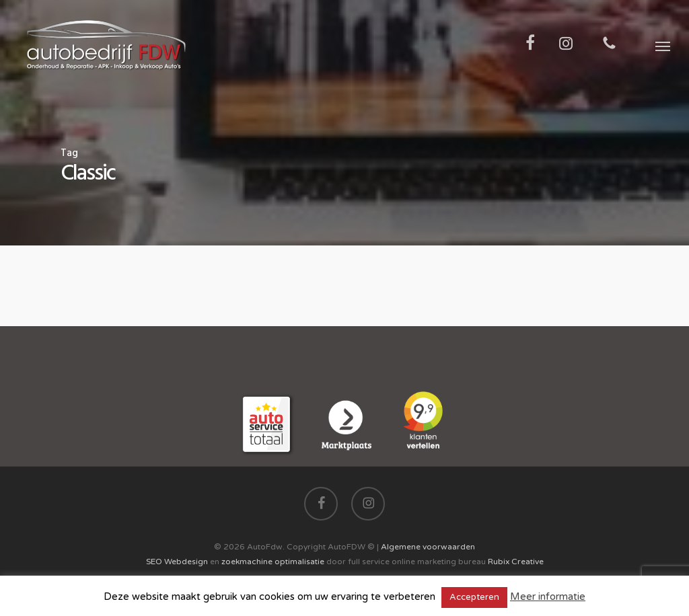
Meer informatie (548, 596)
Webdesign (186, 562)
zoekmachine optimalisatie (273, 562)
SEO (154, 562)
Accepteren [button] (474, 597)
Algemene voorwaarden (428, 547)
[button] (663, 46)
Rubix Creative (516, 562)
